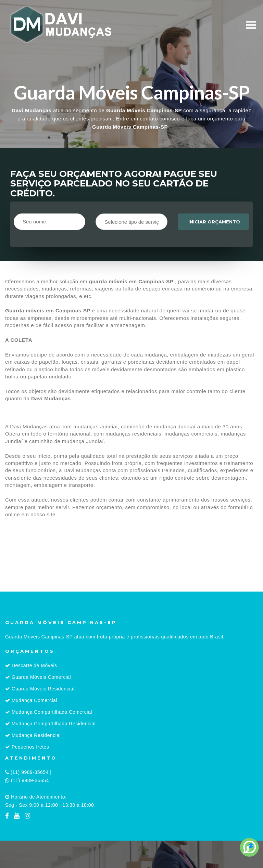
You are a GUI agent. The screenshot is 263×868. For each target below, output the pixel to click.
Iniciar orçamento (214, 222)
